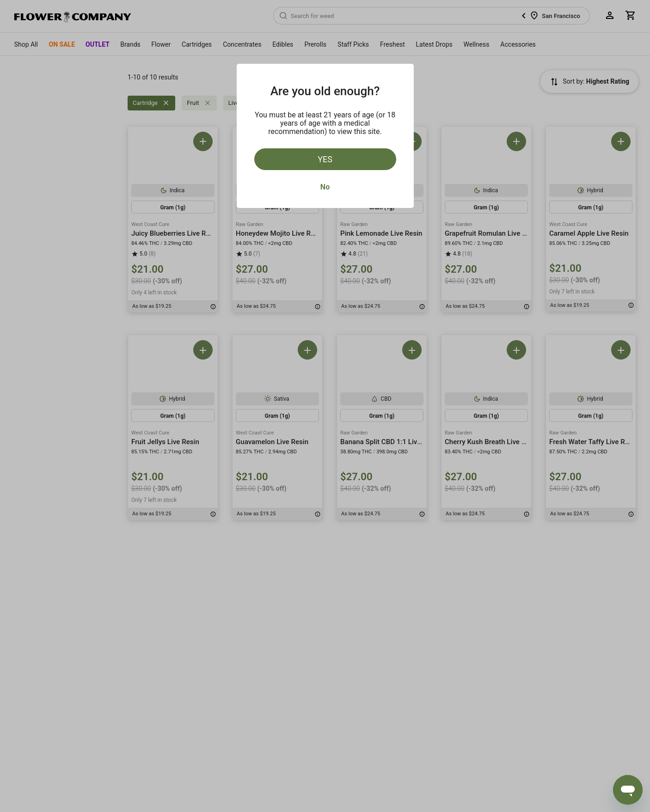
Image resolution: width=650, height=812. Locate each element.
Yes (325, 159)
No (325, 187)
